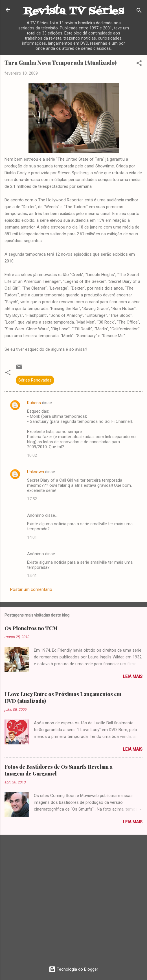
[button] (139, 64)
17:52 (32, 499)
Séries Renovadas (35, 380)
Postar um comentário (31, 589)
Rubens (34, 403)
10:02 (32, 455)
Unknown (36, 472)
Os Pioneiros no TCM (31, 628)
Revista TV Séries (74, 11)
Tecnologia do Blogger (73, 969)
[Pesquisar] (139, 11)
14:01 (32, 537)
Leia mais (133, 677)
